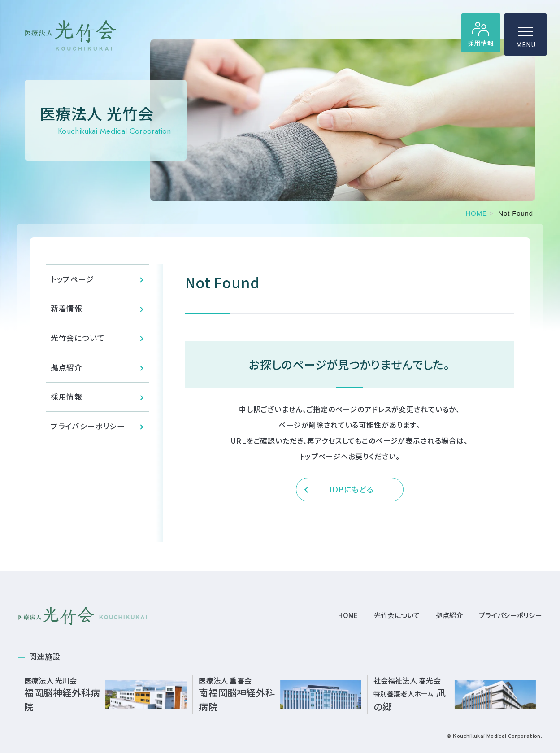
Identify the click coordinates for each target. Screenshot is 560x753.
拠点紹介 (67, 373)
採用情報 (479, 45)
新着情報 (67, 311)
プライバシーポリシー (88, 434)
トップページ (72, 280)
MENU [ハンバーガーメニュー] (526, 40)
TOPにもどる (351, 490)
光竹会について (78, 342)
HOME (476, 213)
